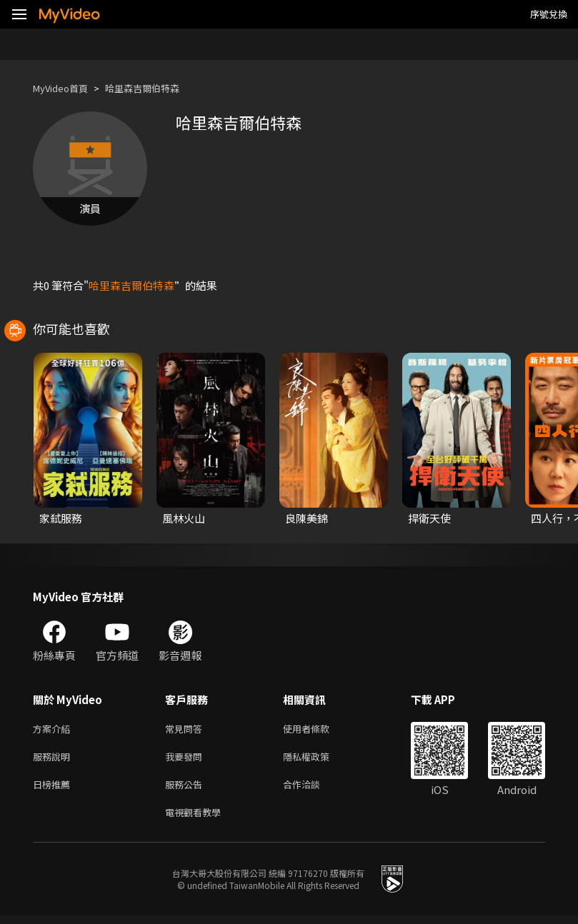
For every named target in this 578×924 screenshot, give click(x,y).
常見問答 (186, 729)
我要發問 (186, 759)
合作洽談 (313, 789)
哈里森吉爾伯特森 (158, 88)
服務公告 (186, 789)
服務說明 (54, 759)
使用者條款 (318, 729)
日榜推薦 (54, 789)
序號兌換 (549, 14)
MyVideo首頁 (65, 88)
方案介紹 (54, 729)
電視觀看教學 (197, 819)
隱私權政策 (318, 759)
